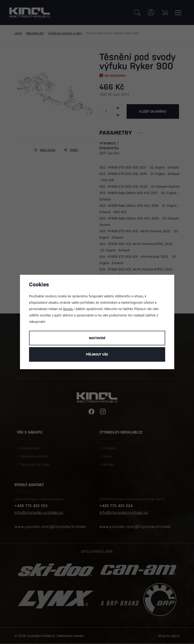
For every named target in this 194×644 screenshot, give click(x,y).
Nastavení (97, 338)
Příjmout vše (97, 354)
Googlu (68, 309)
